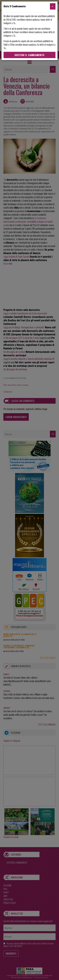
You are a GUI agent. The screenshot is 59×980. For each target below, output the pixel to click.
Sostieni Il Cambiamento (30, 55)
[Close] (53, 6)
